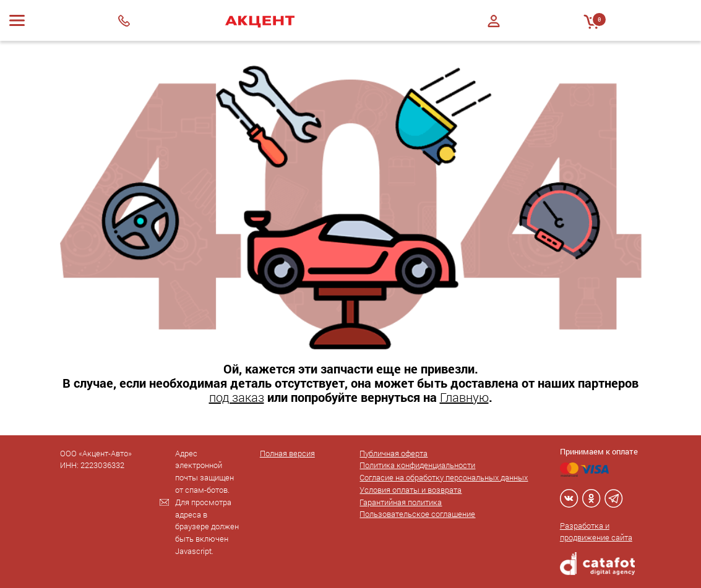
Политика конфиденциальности (417, 465)
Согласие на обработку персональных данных (444, 477)
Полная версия (287, 453)
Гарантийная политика (401, 502)
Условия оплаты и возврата (411, 490)
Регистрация (494, 32)
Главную (464, 397)
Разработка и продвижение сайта (596, 532)
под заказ (237, 397)
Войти (494, 21)
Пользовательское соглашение (417, 514)
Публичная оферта (394, 453)
